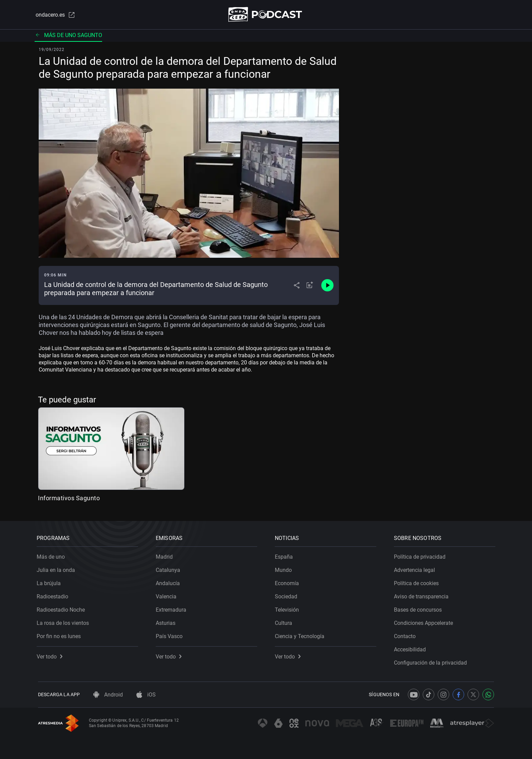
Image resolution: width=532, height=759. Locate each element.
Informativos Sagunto (69, 498)
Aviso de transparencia (423, 595)
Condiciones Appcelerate (425, 622)
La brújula (50, 582)
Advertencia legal (416, 569)
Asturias (167, 622)
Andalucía (169, 582)
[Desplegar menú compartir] (297, 286)
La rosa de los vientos (64, 622)
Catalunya (169, 569)
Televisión (288, 608)
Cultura (285, 622)
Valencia (167, 595)
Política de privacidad (421, 555)
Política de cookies (418, 582)
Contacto (406, 635)
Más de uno (52, 555)
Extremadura (172, 608)
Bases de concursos (419, 608)
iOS (146, 695)
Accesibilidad (411, 648)
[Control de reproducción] (327, 286)
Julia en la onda (57, 569)
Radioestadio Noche (62, 608)
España (285, 555)
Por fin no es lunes (60, 635)
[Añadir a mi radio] (310, 286)
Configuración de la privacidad (432, 661)
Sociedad (287, 595)
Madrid (166, 555)
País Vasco (170, 635)
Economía (288, 582)
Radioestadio (54, 595)
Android (108, 695)
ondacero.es (54, 15)
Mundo (285, 569)
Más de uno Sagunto (68, 35)
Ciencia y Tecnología (301, 635)
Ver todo (51, 655)
